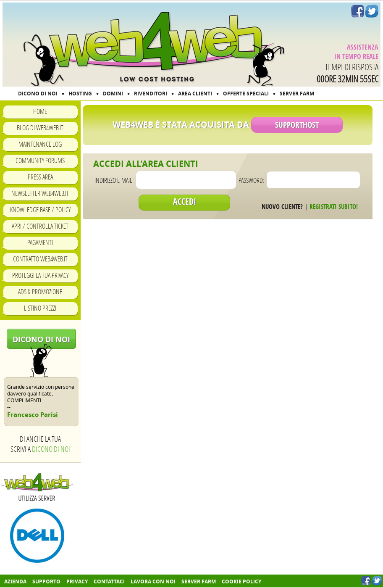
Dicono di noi (41, 339)
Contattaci (109, 581)
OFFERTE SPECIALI (246, 94)
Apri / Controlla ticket (40, 226)
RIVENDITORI (151, 94)
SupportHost (297, 125)
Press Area (40, 177)
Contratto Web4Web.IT (40, 259)
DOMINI (113, 94)
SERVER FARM (297, 94)
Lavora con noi (153, 581)
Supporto (46, 581)
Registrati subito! (334, 207)
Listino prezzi (40, 308)
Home (40, 111)
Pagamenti (40, 242)
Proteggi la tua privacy (40, 275)
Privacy (77, 581)
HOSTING (80, 94)
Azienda (15, 581)
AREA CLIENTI (195, 94)
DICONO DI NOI (38, 94)
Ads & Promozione (40, 291)
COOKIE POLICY (241, 581)
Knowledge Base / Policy (40, 210)
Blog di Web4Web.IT (40, 128)
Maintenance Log (40, 144)
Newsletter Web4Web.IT (40, 193)
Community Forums (40, 160)
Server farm (199, 581)
